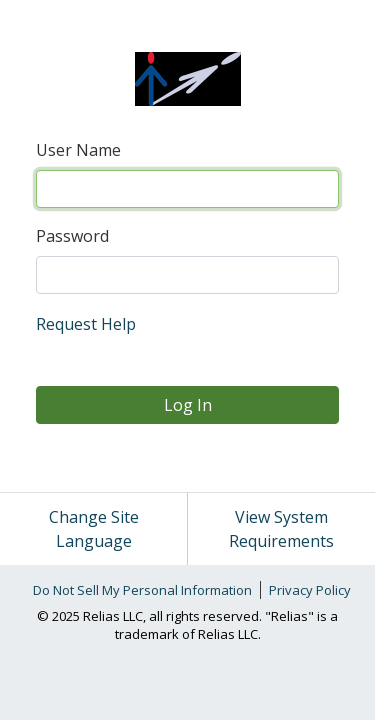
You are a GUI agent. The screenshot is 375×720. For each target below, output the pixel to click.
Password (72, 236)
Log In (188, 405)
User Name (78, 150)
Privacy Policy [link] (310, 590)
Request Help (86, 324)
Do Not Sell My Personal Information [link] (142, 590)
